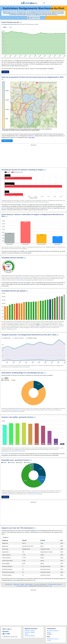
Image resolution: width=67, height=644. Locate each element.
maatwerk (6, 454)
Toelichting (5, 72)
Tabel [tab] (10, 27)
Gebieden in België (30, 631)
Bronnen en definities (53, 631)
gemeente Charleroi (16, 411)
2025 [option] (6, 378)
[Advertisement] (33, 157)
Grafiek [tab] (5, 27)
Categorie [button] (5, 537)
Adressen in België (30, 632)
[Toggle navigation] (44, 3)
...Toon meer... (31, 137)
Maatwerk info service (53, 639)
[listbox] (7, 378)
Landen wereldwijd (30, 636)
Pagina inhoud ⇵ (33, 18)
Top (51, 586)
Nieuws (49, 632)
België (3, 208)
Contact (49, 641)
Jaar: (3, 378)
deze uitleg (20, 280)
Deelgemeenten (7, 141)
